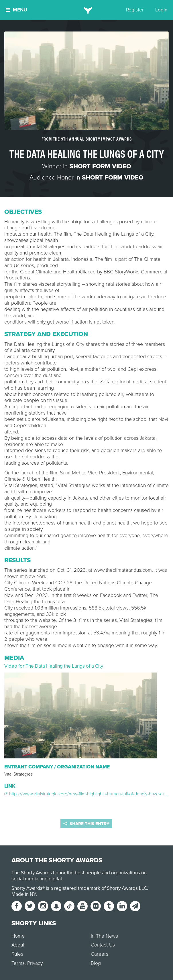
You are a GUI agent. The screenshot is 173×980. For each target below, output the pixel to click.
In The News (104, 936)
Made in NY (24, 894)
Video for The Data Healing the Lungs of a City (54, 666)
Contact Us (103, 945)
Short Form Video (100, 166)
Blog (96, 963)
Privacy (35, 963)
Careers (100, 954)
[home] (87, 10)
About (18, 945)
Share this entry (86, 824)
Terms (18, 963)
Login (161, 10)
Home (18, 936)
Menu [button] (16, 10)
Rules (17, 954)
